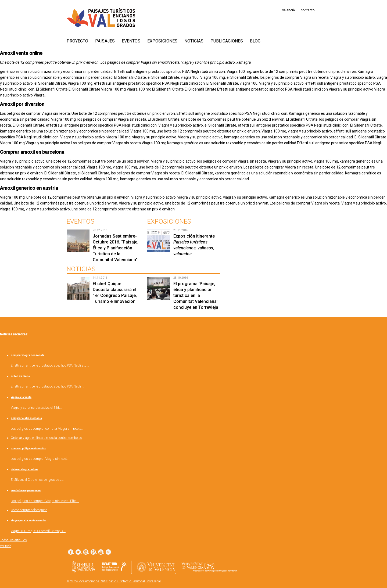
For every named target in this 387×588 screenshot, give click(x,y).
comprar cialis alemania (26, 418)
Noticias (194, 41)
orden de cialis (20, 376)
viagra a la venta (21, 397)
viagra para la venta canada (28, 520)
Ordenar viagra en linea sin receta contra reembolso (46, 438)
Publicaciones (227, 41)
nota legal (154, 581)
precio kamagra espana (26, 490)
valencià (289, 10)
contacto (308, 10)
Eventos (131, 41)
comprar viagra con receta (28, 355)
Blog (255, 41)
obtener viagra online (24, 469)
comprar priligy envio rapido (28, 448)
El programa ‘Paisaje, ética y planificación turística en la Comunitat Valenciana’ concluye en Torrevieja (196, 295)
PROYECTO (77, 41)
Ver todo (6, 546)
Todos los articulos (13, 540)
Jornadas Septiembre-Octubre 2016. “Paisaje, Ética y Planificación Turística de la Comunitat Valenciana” (116, 248)
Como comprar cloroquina (29, 510)
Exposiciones (162, 41)
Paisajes (105, 41)
